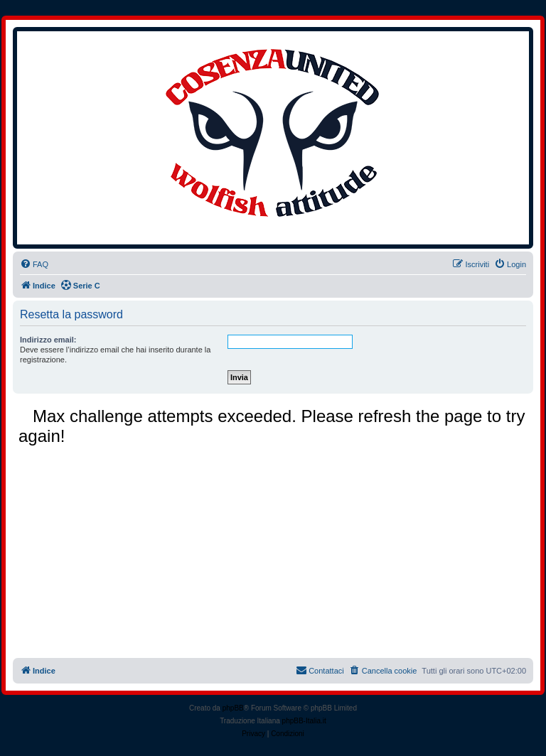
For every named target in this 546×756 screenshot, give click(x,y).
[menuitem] (34, 264)
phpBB (233, 708)
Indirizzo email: (48, 340)
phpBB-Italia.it (304, 721)
